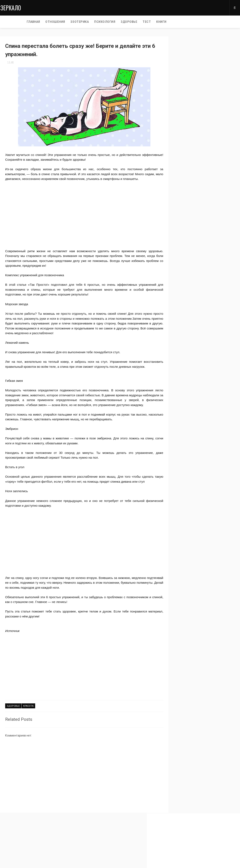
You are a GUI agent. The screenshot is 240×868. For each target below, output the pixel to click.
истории (207, 155)
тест (212, 169)
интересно (180, 155)
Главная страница (12, 846)
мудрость (179, 162)
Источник (12, 637)
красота (28, 712)
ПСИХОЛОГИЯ (81, 22)
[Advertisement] (80, 211)
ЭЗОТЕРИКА (56, 22)
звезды (206, 162)
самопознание (182, 176)
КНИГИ (137, 22)
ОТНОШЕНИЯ (31, 22)
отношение (180, 184)
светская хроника (184, 169)
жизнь (210, 176)
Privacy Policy (9, 851)
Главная (9, 22)
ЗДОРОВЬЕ (105, 22)
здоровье (13, 712)
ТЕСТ (123, 22)
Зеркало (10, 7)
